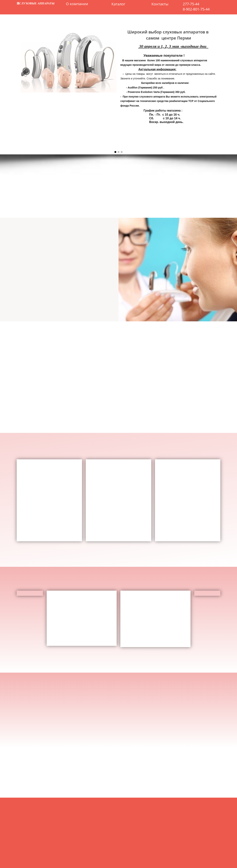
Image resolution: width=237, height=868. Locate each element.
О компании (77, 4)
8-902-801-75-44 (196, 9)
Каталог (118, 4)
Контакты (160, 4)
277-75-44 (191, 4)
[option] (118, 90)
